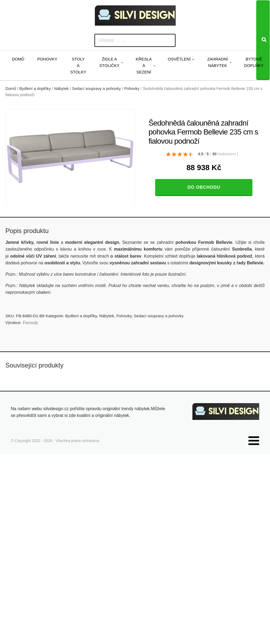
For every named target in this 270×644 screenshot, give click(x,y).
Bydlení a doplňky (35, 89)
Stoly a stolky (78, 65)
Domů (18, 59)
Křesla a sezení (144, 65)
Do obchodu (204, 187)
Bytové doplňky (254, 62)
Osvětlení (179, 59)
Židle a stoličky (109, 62)
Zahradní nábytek (218, 62)
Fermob (30, 323)
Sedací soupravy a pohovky (96, 89)
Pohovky (47, 59)
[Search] (263, 40)
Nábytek (61, 89)
